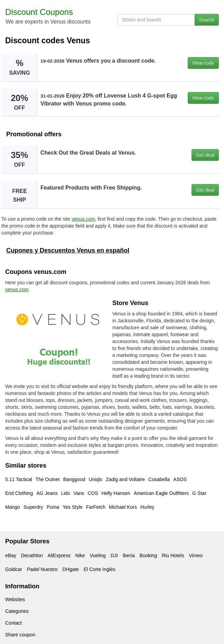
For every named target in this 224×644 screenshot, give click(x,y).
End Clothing (19, 493)
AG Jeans (47, 493)
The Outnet (48, 479)
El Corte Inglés (100, 569)
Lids (66, 493)
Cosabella (159, 479)
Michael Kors (123, 507)
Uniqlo (95, 479)
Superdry (33, 507)
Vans (79, 493)
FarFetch (96, 507)
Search (207, 20)
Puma (53, 507)
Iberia (129, 555)
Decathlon (32, 555)
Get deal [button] (205, 155)
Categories (17, 611)
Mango (13, 507)
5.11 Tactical (19, 479)
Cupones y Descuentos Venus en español (68, 250)
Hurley (147, 507)
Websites (15, 599)
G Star (199, 493)
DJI (114, 555)
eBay (11, 555)
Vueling (98, 555)
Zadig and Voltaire (125, 479)
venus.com (83, 219)
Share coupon (20, 635)
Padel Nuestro (42, 569)
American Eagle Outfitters (161, 493)
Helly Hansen (116, 493)
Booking (148, 555)
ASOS (180, 479)
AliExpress (59, 555)
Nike (80, 555)
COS (93, 493)
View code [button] (203, 63)
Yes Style (73, 507)
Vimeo (196, 555)
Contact (13, 623)
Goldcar (14, 569)
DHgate (71, 569)
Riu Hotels (173, 555)
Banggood (74, 479)
